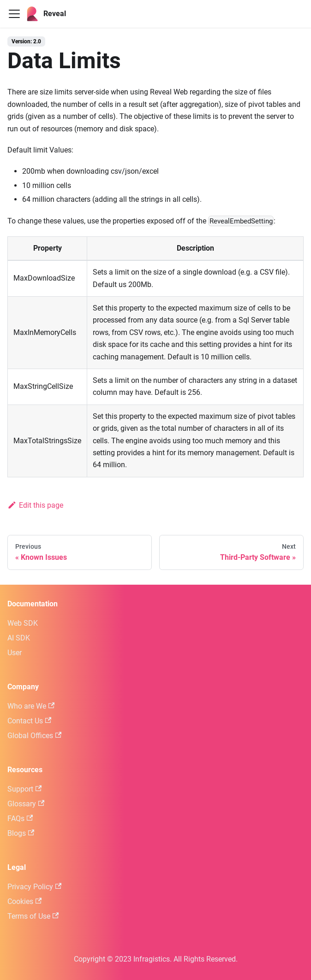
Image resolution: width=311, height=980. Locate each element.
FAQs (20, 819)
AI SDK (19, 638)
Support (24, 789)
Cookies (24, 901)
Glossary (26, 804)
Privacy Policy (34, 887)
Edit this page (35, 505)
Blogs (21, 833)
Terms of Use (33, 916)
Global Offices (34, 736)
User (15, 653)
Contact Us (29, 721)
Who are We (31, 706)
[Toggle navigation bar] (14, 14)
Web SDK (23, 623)
